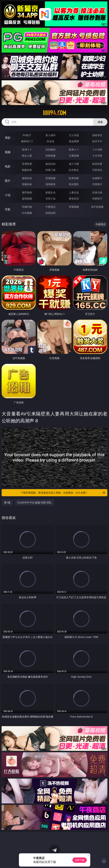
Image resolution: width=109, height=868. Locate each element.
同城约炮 (27, 207)
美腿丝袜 (27, 184)
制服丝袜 (27, 170)
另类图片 (97, 184)
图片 (8, 181)
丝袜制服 (50, 156)
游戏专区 (97, 135)
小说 (8, 195)
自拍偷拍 (50, 149)
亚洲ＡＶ (27, 149)
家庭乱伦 (50, 192)
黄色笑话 (74, 198)
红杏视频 (27, 213)
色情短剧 (50, 213)
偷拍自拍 (50, 164)
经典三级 (50, 170)
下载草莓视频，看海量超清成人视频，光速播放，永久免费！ (63, 493)
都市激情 (27, 192)
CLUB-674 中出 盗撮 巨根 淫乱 (34, 502)
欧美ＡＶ (74, 149)
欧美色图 (74, 178)
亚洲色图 (50, 178)
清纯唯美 (50, 184)
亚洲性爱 (27, 164)
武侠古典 (97, 192)
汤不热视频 (97, 207)
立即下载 (80, 860)
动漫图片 (97, 178)
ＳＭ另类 (97, 156)
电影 (8, 166)
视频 (8, 152)
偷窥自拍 (27, 178)
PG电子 (27, 135)
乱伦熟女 (74, 170)
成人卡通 (74, 164)
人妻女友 (74, 192)
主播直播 (74, 156)
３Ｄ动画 (97, 149)
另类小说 (50, 198)
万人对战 (74, 135)
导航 (8, 209)
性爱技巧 (97, 198)
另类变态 (97, 170)
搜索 (100, 122)
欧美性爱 (97, 164)
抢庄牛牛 (97, 141)
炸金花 (50, 141)
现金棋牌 (74, 141)
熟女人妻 (27, 156)
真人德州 (50, 135)
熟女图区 (74, 184)
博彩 (8, 138)
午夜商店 (50, 207)
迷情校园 (27, 198)
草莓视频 (74, 207)
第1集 (7, 502)
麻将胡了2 (27, 141)
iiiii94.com (54, 113)
